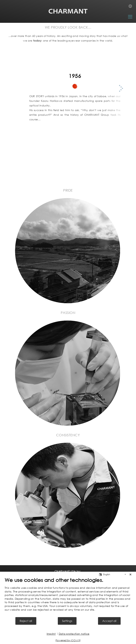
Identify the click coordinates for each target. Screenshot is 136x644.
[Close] (130, 574)
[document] (68, 597)
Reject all (26, 621)
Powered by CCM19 (68, 640)
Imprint (51, 634)
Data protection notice (74, 634)
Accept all (109, 621)
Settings (67, 621)
